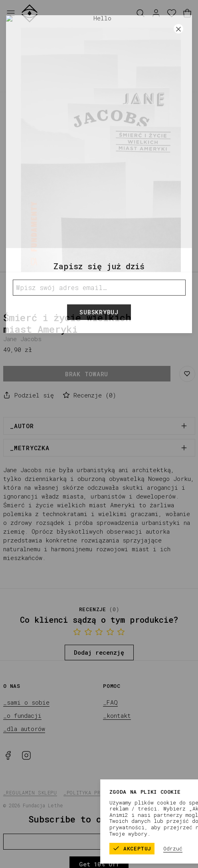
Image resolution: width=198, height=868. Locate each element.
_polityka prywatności (96, 793)
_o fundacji (22, 715)
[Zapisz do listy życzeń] (187, 374)
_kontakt (117, 715)
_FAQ (110, 702)
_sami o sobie (26, 702)
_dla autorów (24, 729)
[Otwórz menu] (11, 13)
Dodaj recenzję (99, 652)
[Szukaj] (141, 13)
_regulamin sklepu (30, 793)
